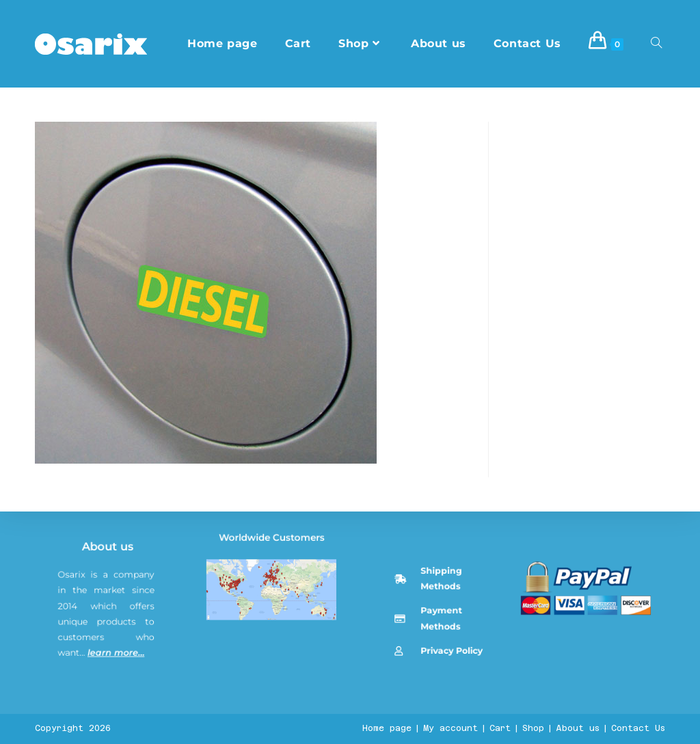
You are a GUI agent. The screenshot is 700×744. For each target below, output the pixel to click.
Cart (500, 728)
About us (112, 675)
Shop (533, 728)
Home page (387, 728)
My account (450, 728)
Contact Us (638, 728)
